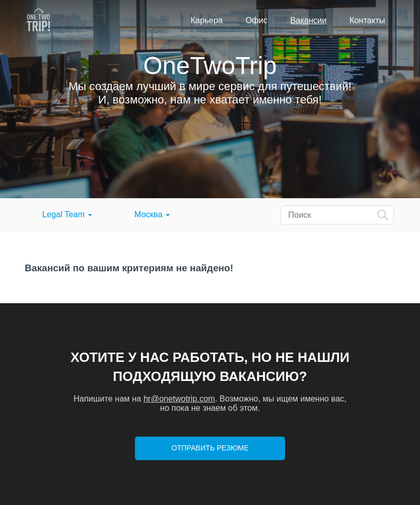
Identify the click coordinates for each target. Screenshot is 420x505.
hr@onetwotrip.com (179, 399)
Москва (152, 214)
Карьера (206, 20)
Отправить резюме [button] (210, 448)
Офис (257, 20)
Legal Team (67, 214)
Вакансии (309, 20)
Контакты (367, 20)
